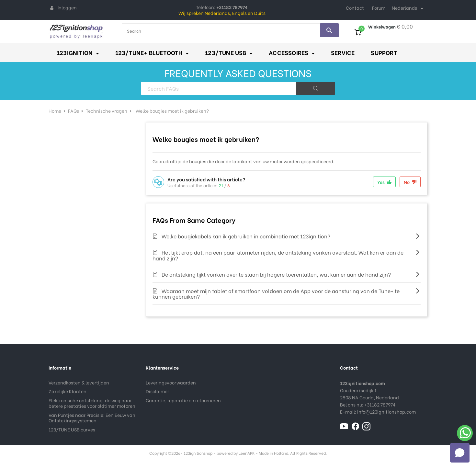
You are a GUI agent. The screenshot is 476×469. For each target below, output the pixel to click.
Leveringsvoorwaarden (171, 382)
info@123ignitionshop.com (386, 412)
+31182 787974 (380, 404)
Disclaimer (157, 391)
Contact (355, 8)
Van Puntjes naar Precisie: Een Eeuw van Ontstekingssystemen (92, 418)
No (410, 182)
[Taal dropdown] (409, 8)
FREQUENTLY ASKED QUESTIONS (238, 73)
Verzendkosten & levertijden (79, 382)
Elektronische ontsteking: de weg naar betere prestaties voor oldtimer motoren (92, 403)
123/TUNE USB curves (72, 429)
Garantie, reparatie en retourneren (183, 400)
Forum (379, 8)
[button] (460, 453)
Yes (384, 182)
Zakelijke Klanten (68, 391)
